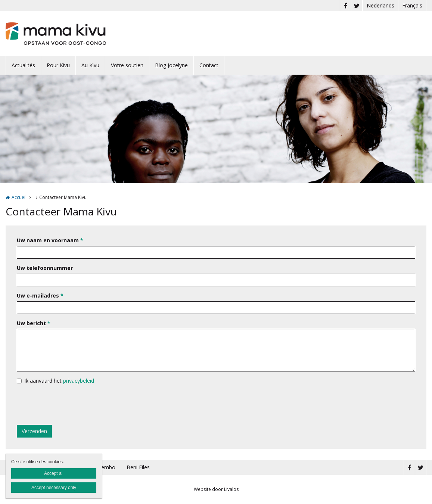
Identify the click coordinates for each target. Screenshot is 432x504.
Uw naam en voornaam (50, 240)
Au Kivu (90, 65)
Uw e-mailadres (40, 295)
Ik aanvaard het (59, 381)
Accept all (54, 473)
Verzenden (34, 431)
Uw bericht (34, 323)
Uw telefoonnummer (45, 268)
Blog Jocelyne (171, 65)
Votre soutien (127, 65)
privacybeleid (79, 381)
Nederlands (380, 5)
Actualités (23, 65)
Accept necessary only (54, 488)
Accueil (19, 197)
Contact (209, 65)
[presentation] (74, 405)
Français (412, 5)
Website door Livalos (216, 489)
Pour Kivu (58, 65)
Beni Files (138, 467)
